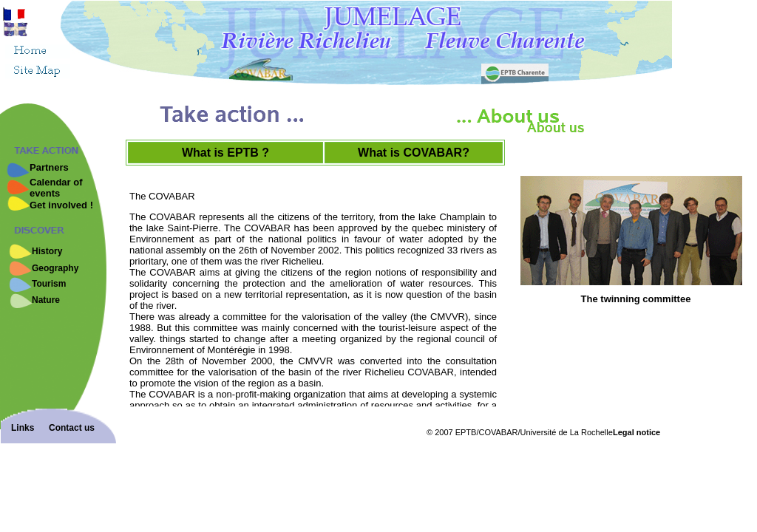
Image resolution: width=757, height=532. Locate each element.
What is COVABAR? (414, 153)
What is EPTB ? (225, 153)
